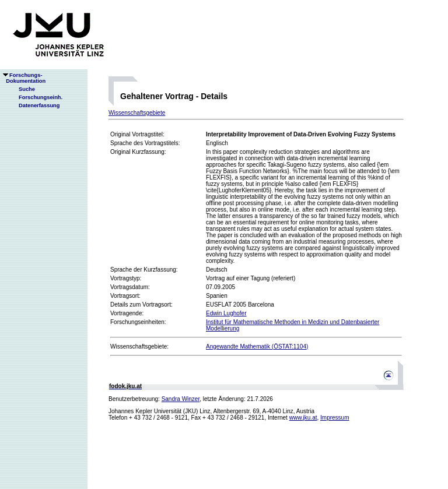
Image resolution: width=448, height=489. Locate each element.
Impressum (335, 418)
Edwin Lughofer (226, 313)
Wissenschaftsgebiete (137, 113)
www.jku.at (303, 418)
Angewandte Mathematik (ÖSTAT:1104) (257, 346)
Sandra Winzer (181, 399)
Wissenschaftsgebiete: (139, 346)
